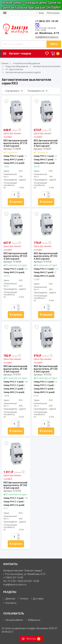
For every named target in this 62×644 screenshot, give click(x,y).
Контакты (11, 603)
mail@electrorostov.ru (47, 37)
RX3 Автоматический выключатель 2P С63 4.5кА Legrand (15, 485)
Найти (54, 44)
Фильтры (30, 639)
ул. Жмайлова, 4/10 (47, 33)
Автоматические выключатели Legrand (23, 72)
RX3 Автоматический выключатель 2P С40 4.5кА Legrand (15, 369)
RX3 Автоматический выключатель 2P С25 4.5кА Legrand (15, 256)
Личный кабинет (14, 620)
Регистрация (53, 13)
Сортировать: (12, 91)
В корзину (16, 202)
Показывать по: (36, 91)
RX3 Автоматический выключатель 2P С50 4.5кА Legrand (46, 369)
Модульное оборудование (17, 66)
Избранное (34, 620)
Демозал (10, 599)
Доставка (38, 599)
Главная (5, 63)
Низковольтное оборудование (26, 63)
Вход (40, 13)
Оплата (24, 599)
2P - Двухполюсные (14, 69)
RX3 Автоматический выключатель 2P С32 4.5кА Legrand (46, 256)
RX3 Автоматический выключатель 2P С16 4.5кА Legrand (46, 143)
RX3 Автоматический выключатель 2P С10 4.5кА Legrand (15, 143)
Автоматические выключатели (47, 66)
